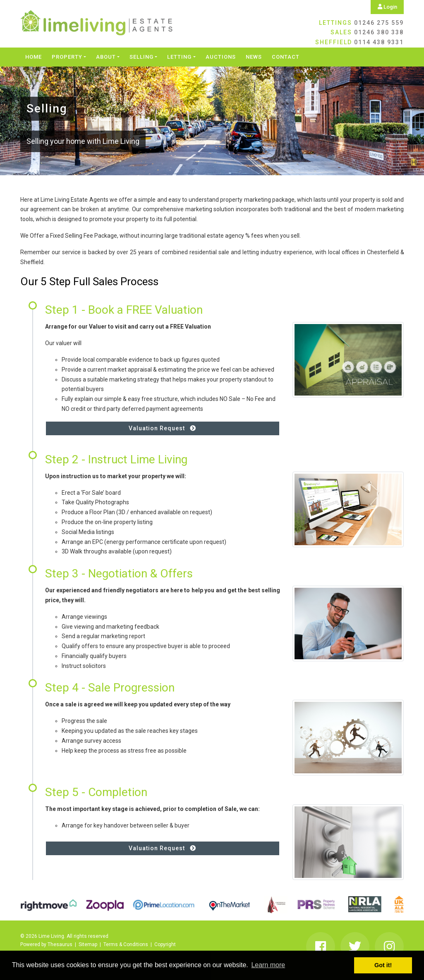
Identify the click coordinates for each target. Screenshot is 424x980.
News (254, 57)
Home (34, 57)
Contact (286, 57)
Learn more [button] (268, 965)
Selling (141, 57)
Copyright (165, 944)
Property (67, 57)
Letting (179, 57)
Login (387, 7)
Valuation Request (162, 428)
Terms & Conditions (126, 944)
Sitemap (88, 944)
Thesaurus (60, 944)
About (106, 57)
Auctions (221, 57)
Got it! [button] (383, 965)
